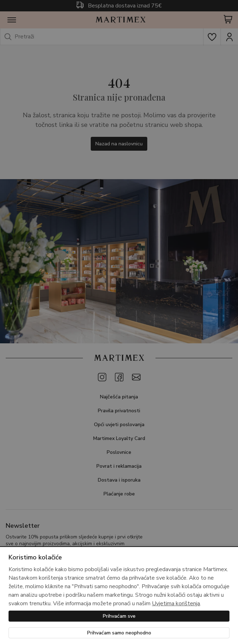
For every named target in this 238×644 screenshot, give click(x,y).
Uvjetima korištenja (176, 603)
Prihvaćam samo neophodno (119, 633)
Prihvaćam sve (119, 616)
